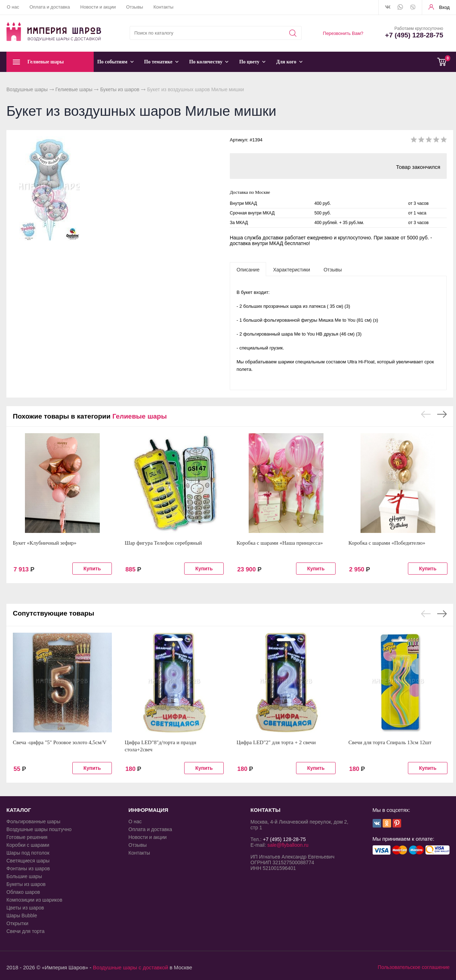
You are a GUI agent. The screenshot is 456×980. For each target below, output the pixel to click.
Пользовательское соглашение (414, 967)
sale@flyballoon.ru (288, 845)
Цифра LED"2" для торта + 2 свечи (276, 742)
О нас (13, 7)
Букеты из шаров (120, 89)
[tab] (248, 269)
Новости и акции (98, 7)
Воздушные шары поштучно (39, 829)
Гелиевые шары (74, 89)
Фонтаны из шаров (28, 868)
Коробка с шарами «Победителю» (387, 543)
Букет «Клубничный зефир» (45, 543)
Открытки (17, 923)
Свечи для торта (25, 931)
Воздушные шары (27, 89)
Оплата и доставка (50, 7)
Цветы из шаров (25, 908)
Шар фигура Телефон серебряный (163, 543)
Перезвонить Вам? (343, 33)
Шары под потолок (28, 853)
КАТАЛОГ (19, 810)
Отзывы (135, 7)
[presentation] (248, 269)
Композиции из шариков (34, 900)
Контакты (164, 7)
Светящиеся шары (28, 861)
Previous (426, 414)
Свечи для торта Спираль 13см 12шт (390, 742)
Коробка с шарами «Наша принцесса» (280, 543)
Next (442, 414)
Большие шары (24, 876)
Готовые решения (27, 837)
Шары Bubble (22, 916)
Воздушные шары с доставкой (131, 967)
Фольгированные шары (33, 821)
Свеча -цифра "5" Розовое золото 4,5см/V (60, 742)
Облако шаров (23, 892)
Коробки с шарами (28, 845)
